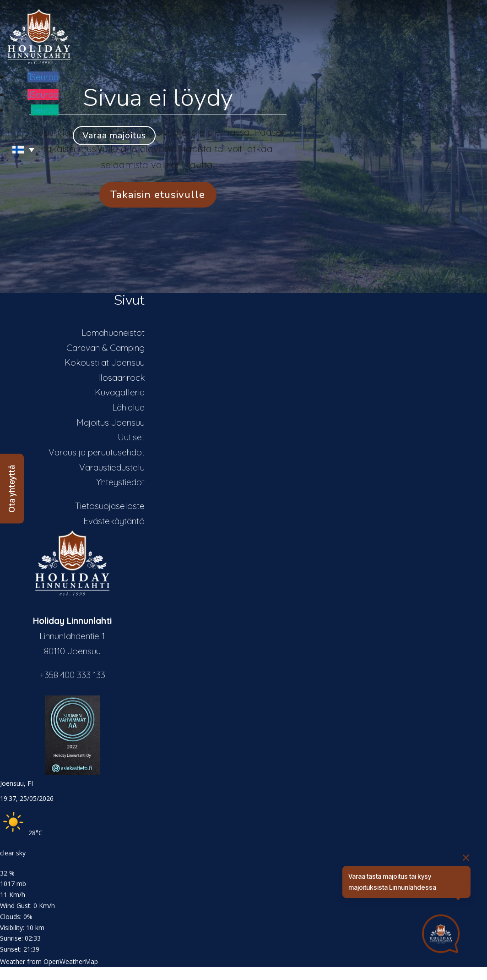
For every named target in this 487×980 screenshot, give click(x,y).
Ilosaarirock (121, 378)
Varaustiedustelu (112, 467)
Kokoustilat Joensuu (105, 362)
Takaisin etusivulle (158, 194)
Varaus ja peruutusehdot (97, 452)
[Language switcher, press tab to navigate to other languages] (19, 150)
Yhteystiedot (120, 482)
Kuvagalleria (120, 392)
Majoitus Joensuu (111, 422)
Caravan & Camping (106, 348)
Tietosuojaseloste (110, 506)
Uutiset (131, 437)
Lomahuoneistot (113, 333)
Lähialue (128, 407)
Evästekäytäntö (114, 521)
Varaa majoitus (114, 136)
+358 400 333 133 (72, 675)
